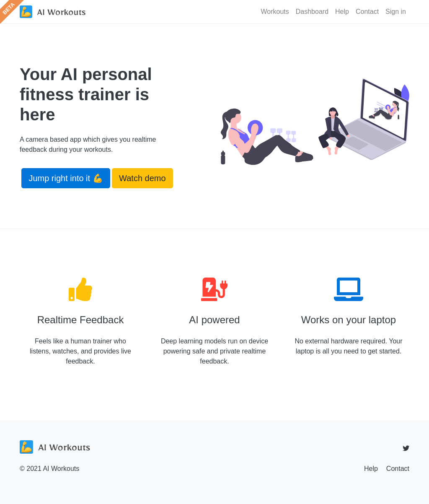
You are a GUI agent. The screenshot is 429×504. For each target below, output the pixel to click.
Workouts (275, 12)
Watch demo (142, 178)
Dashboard (312, 12)
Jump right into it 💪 (66, 178)
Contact (367, 12)
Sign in (396, 12)
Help (342, 12)
